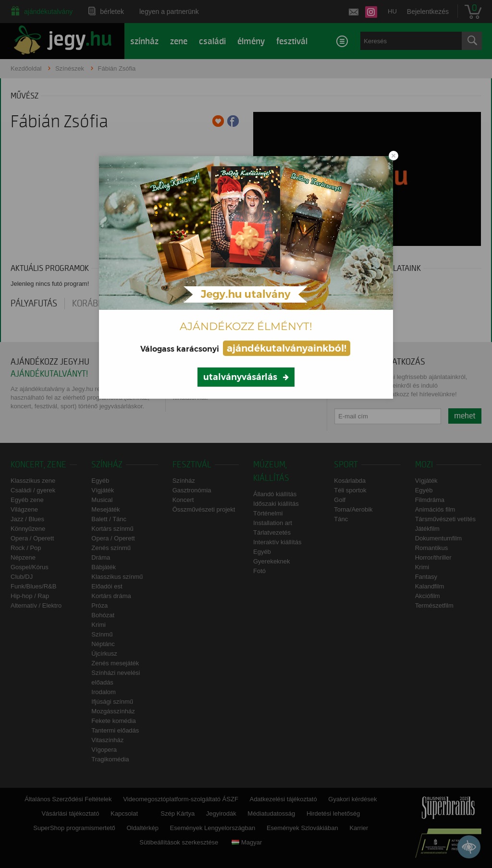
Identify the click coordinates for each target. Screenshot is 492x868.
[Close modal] (394, 156)
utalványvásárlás (240, 377)
